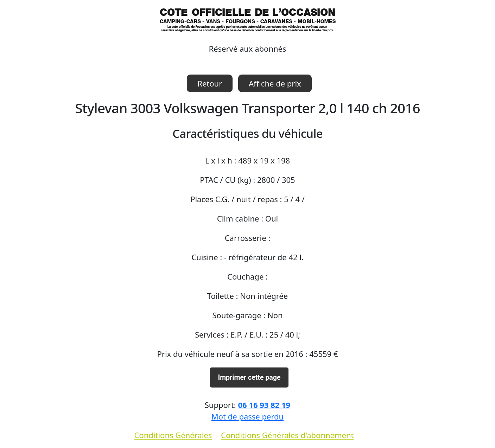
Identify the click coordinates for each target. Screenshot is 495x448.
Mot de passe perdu (247, 416)
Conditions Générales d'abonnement (287, 435)
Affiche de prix (275, 83)
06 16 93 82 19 (264, 405)
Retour (210, 83)
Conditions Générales (173, 435)
